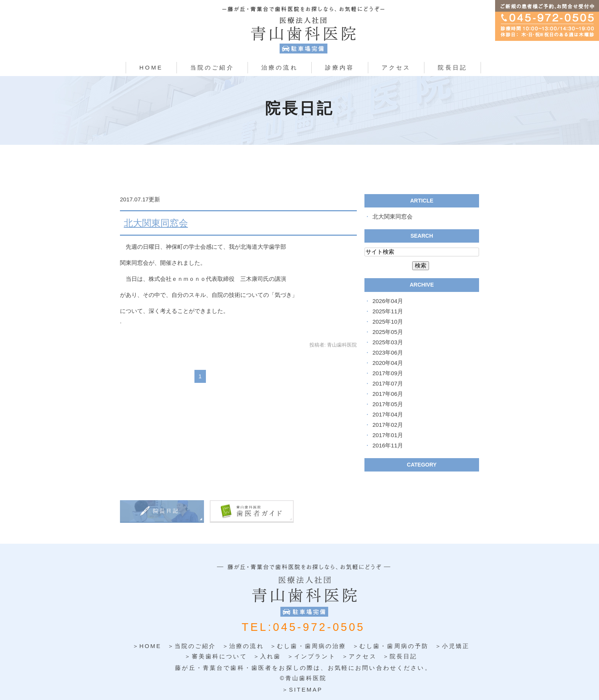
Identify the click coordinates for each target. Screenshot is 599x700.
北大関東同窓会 (156, 223)
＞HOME (147, 646)
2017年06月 (388, 394)
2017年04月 (388, 414)
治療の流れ (280, 67)
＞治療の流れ (243, 646)
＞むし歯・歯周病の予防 (391, 646)
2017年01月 (388, 435)
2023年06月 (388, 352)
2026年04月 (388, 301)
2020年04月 (388, 363)
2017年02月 (388, 425)
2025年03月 (388, 342)
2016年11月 (388, 445)
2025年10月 (388, 322)
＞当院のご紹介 (192, 646)
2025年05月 (388, 332)
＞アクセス (359, 656)
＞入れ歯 (267, 656)
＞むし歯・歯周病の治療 (308, 646)
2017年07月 (388, 383)
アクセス (396, 67)
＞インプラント (312, 656)
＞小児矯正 (452, 646)
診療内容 (340, 67)
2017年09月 (388, 373)
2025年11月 (388, 311)
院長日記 (452, 67)
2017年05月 (388, 404)
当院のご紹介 (212, 67)
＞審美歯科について (216, 656)
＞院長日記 (400, 656)
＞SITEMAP (302, 689)
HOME (151, 67)
